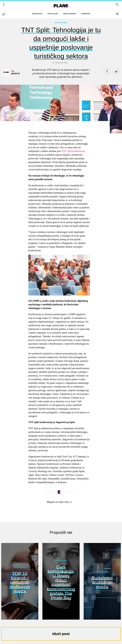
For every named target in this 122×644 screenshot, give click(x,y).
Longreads (85, 14)
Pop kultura (53, 14)
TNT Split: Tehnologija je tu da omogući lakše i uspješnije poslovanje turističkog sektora (61, 42)
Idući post (61, 632)
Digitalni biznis (69, 14)
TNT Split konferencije (73, 150)
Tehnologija (37, 14)
